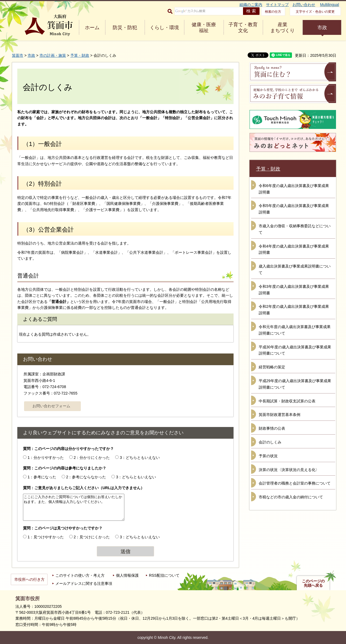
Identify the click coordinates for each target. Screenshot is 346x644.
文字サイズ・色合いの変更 (315, 12)
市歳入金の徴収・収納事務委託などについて (295, 229)
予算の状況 (268, 456)
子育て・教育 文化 (243, 28)
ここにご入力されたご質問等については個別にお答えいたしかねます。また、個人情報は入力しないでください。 (74, 507)
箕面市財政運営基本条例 (280, 415)
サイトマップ (277, 5)
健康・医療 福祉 (204, 28)
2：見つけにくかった (92, 537)
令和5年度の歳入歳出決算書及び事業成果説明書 (294, 209)
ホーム (92, 28)
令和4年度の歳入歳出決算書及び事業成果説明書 (294, 249)
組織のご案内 (251, 5)
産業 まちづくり (282, 28)
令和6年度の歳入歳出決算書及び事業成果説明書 (294, 189)
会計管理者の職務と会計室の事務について (295, 483)
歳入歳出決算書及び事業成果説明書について (295, 269)
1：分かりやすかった (46, 458)
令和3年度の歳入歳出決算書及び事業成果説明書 (294, 290)
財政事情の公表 (272, 428)
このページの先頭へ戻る (313, 583)
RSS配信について (164, 575)
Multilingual (330, 5)
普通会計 (28, 276)
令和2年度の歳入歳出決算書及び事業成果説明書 (294, 310)
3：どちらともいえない (140, 458)
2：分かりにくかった (92, 458)
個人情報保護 (127, 575)
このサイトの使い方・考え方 (80, 575)
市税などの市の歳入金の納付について (291, 497)
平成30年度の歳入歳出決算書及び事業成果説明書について (295, 350)
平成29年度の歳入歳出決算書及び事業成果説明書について (295, 384)
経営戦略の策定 (272, 367)
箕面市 (18, 55)
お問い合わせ (304, 5)
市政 (322, 28)
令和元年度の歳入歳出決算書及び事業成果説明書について (295, 330)
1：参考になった (42, 477)
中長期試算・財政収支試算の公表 (287, 401)
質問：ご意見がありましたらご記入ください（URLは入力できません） (84, 488)
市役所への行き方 (29, 579)
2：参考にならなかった (86, 477)
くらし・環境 (164, 28)
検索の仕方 (273, 12)
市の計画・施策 (53, 55)
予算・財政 (80, 55)
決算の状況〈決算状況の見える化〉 (289, 470)
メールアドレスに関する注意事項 (84, 583)
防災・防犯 (125, 28)
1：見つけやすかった (46, 537)
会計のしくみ (270, 442)
